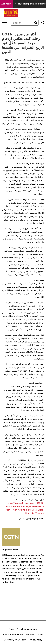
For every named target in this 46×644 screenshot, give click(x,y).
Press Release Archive (27, 629)
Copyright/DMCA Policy (15, 640)
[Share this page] (42, 23)
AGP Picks (6, 4)
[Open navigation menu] (4, 23)
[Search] (22, 23)
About (11, 629)
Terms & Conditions (34, 634)
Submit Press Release (13, 634)
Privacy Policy (35, 640)
